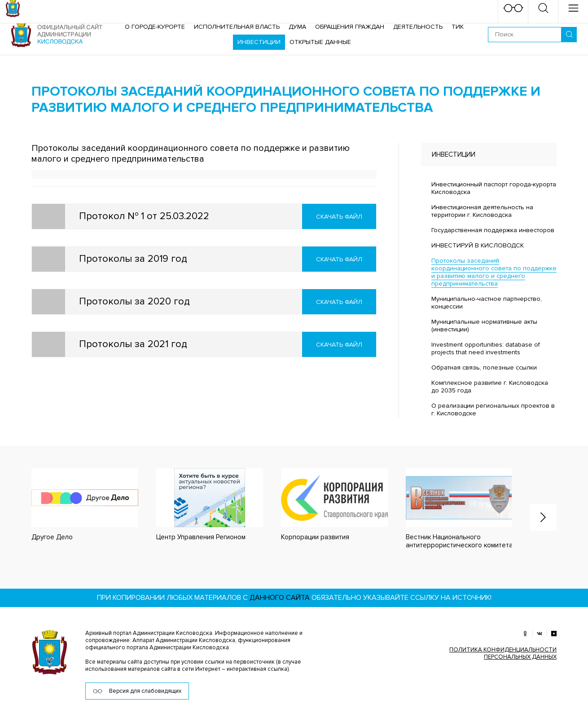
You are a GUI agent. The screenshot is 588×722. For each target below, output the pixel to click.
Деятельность (418, 27)
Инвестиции (259, 42)
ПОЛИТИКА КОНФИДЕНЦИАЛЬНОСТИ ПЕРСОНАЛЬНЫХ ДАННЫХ (503, 653)
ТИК (458, 27)
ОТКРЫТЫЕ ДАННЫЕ (320, 42)
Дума (297, 27)
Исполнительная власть (237, 27)
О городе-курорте (155, 27)
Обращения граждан (350, 27)
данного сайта (280, 598)
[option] (76, 505)
